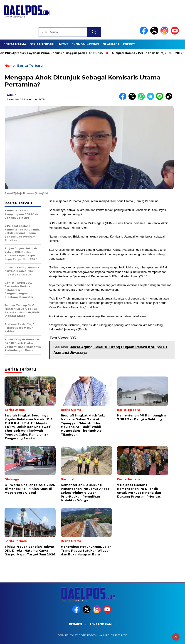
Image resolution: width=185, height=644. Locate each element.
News (64, 44)
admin (12, 95)
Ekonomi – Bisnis (85, 44)
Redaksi (75, 624)
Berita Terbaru (43, 44)
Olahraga (111, 44)
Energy (129, 44)
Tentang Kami (101, 624)
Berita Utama (15, 44)
